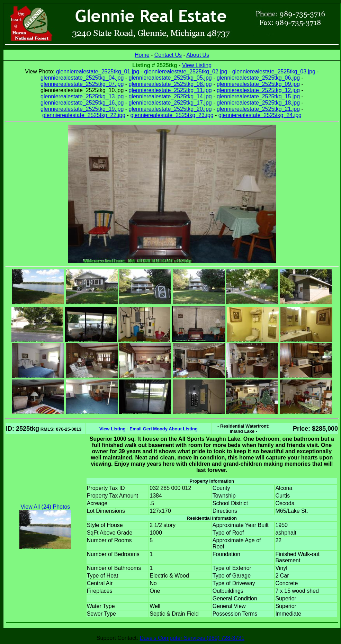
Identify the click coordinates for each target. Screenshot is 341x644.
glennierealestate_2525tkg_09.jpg (258, 84)
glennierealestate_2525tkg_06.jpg (258, 78)
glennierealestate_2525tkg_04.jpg (82, 78)
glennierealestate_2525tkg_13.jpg (82, 96)
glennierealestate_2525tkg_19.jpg (82, 109)
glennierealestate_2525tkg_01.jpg (98, 71)
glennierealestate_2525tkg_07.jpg (82, 84)
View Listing (197, 65)
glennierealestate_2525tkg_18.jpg (258, 103)
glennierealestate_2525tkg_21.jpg (258, 109)
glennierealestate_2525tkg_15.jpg (258, 96)
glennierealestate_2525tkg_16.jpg (82, 103)
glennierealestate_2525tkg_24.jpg (260, 115)
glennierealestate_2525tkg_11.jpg (170, 90)
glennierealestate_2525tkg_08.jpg (170, 84)
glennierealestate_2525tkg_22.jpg (84, 115)
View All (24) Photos (45, 507)
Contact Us (168, 55)
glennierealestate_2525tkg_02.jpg (186, 71)
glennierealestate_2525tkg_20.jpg (170, 109)
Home (142, 55)
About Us (198, 55)
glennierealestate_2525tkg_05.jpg (170, 78)
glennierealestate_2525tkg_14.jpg (170, 96)
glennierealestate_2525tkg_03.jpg (274, 71)
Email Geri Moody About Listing (164, 429)
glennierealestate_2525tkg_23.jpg (172, 115)
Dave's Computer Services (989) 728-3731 (192, 638)
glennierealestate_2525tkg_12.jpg (258, 90)
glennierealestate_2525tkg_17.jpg (170, 103)
